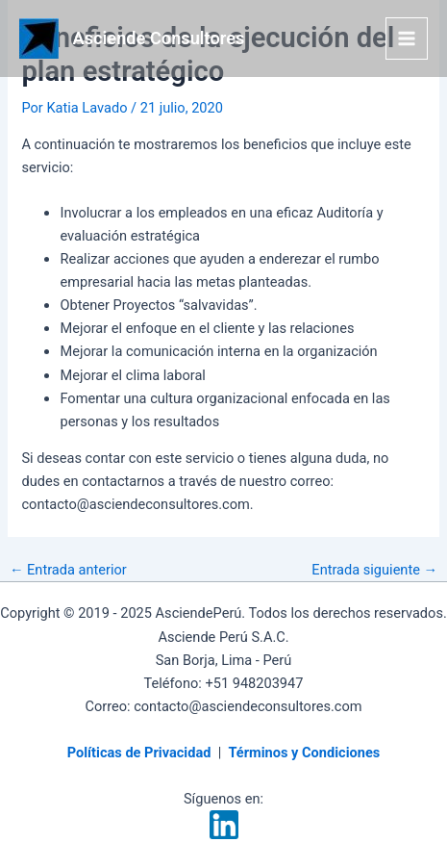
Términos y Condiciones (304, 753)
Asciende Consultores (159, 38)
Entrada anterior (68, 570)
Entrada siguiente (374, 570)
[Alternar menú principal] (407, 38)
